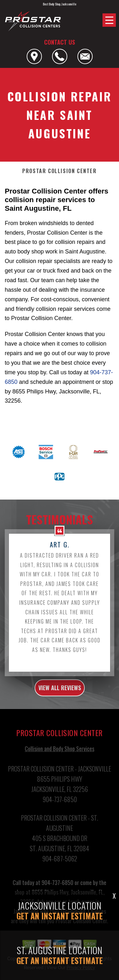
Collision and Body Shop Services (60, 758)
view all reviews (60, 697)
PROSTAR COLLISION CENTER (59, 171)
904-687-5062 (60, 868)
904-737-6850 (60, 809)
